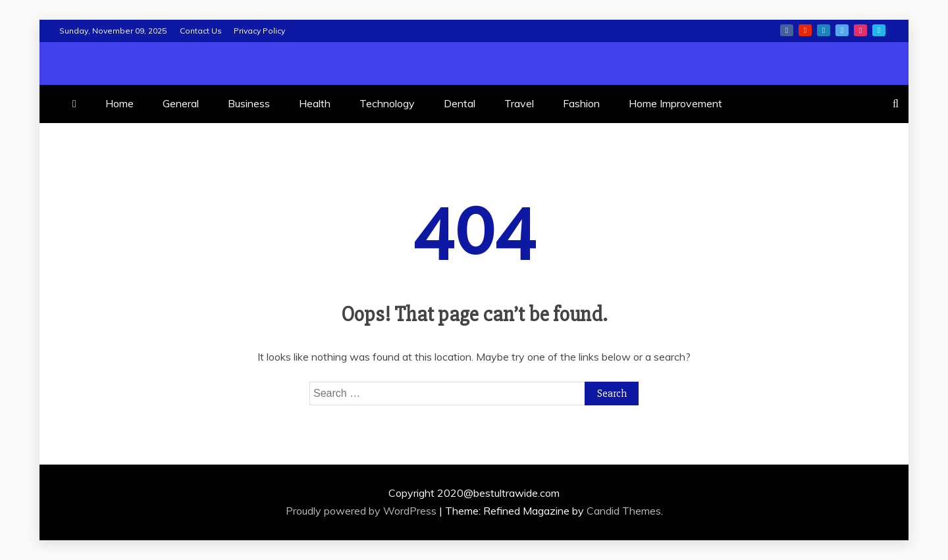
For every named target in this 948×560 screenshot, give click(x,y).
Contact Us (201, 31)
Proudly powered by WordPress (362, 511)
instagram (860, 30)
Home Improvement (675, 103)
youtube (805, 30)
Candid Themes (624, 511)
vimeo (879, 30)
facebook (787, 30)
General (181, 103)
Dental (460, 103)
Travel (519, 103)
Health (315, 103)
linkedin (824, 30)
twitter (842, 30)
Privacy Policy (259, 31)
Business (249, 103)
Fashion (581, 103)
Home (119, 103)
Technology (387, 103)
